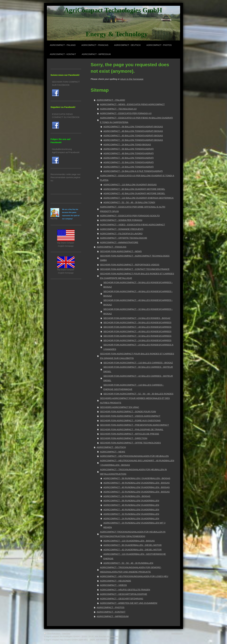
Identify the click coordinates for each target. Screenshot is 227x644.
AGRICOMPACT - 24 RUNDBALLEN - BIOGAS (127, 496)
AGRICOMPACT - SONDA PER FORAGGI (121, 220)
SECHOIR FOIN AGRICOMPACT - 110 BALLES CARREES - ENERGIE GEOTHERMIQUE (134, 387)
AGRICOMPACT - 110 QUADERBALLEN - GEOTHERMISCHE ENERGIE (135, 556)
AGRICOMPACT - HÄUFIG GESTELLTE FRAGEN (125, 590)
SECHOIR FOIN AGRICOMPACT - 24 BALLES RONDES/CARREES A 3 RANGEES (138, 347)
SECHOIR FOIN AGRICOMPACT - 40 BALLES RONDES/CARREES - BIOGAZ (138, 302)
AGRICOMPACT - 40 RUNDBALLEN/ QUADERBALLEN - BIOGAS (137, 487)
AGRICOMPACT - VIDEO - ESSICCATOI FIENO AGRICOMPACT (132, 225)
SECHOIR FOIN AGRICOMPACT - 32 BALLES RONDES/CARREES (137, 336)
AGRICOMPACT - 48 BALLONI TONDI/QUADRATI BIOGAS (133, 131)
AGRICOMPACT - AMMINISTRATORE (119, 242)
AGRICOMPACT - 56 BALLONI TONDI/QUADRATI (129, 149)
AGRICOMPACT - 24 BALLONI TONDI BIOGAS (127, 144)
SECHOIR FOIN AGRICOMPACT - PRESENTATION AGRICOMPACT (134, 425)
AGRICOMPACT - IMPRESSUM (113, 616)
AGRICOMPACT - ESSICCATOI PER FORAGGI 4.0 (126, 113)
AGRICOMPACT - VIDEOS (113, 585)
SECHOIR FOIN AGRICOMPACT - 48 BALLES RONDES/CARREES (137, 327)
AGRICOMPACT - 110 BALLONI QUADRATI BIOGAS (130, 185)
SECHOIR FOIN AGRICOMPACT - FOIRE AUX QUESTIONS (130, 420)
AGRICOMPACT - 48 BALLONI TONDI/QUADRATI (129, 153)
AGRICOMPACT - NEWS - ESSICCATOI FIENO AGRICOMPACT (132, 104)
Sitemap (66, 633)
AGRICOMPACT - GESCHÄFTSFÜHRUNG (122, 599)
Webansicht (177, 633)
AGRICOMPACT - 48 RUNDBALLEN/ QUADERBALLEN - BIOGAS (137, 483)
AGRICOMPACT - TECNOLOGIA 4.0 (118, 109)
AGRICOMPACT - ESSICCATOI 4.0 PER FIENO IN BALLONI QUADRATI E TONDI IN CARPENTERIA (136, 120)
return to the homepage (132, 79)
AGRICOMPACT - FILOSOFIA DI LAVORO (121, 234)
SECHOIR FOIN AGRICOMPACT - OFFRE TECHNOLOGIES (130, 443)
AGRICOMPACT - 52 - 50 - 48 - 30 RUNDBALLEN (128, 563)
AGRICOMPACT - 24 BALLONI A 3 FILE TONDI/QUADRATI (133, 171)
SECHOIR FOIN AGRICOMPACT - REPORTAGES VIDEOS (130, 265)
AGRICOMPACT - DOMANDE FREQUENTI (122, 229)
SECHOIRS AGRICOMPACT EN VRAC (120, 407)
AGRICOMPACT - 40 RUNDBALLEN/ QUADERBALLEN (131, 509)
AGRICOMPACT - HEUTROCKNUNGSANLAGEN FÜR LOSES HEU (134, 576)
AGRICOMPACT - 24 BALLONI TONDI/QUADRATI (129, 167)
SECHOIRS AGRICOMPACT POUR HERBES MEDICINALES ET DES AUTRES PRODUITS (135, 400)
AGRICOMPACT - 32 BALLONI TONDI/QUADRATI (129, 162)
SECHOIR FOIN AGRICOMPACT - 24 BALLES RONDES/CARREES (137, 340)
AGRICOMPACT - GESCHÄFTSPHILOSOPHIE (124, 594)
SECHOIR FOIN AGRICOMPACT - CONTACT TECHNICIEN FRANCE (135, 269)
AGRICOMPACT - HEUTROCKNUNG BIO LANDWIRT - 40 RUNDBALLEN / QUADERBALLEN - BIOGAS (137, 463)
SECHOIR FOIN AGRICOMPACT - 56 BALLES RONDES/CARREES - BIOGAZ (138, 285)
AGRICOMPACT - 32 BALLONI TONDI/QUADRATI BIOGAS (133, 140)
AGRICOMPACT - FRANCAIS (112, 247)
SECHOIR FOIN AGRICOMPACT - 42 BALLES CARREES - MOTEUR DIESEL (138, 378)
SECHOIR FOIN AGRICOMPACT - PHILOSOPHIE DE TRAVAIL (132, 429)
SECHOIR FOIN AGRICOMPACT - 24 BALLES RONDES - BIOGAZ (137, 318)
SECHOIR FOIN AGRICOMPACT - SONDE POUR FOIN (128, 411)
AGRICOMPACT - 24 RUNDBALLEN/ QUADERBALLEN (131, 518)
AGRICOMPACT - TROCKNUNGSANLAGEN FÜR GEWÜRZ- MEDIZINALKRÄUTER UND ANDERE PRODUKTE (131, 570)
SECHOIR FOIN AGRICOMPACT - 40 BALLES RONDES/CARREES (137, 331)
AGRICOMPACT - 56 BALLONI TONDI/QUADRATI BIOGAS (133, 127)
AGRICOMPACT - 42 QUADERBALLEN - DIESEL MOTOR (132, 550)
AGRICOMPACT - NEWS (113, 452)
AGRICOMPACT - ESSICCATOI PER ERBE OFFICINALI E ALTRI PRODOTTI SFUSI (133, 209)
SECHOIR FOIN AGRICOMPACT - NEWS (121, 251)
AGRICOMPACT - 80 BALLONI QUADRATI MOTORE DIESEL (134, 189)
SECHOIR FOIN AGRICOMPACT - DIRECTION (124, 438)
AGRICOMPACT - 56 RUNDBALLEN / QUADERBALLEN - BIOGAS (137, 478)
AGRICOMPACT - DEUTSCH (111, 447)
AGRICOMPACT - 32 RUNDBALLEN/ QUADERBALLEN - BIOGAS (137, 492)
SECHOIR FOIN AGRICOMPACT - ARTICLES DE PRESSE (130, 434)
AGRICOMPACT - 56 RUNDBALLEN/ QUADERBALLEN (131, 501)
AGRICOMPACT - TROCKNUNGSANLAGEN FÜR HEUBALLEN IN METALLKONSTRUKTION (133, 472)
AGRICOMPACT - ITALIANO (111, 100)
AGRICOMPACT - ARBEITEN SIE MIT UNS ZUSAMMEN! (129, 603)
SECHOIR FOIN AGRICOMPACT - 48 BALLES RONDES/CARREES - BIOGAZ (138, 294)
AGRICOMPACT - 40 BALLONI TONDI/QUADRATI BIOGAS (133, 136)
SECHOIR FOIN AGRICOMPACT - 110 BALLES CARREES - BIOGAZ (138, 363)
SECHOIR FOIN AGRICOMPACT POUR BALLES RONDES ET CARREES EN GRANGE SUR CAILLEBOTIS (137, 356)
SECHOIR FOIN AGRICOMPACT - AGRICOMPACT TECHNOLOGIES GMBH (135, 258)
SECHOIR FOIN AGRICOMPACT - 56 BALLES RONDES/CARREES (137, 322)
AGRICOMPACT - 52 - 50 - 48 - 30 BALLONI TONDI (129, 202)
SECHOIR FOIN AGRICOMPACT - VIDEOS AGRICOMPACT (130, 416)
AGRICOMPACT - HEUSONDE (116, 581)
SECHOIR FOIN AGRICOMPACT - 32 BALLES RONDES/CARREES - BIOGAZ (138, 311)
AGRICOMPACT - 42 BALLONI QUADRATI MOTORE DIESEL (134, 193)
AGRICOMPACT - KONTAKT (111, 612)
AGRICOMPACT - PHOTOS (111, 607)
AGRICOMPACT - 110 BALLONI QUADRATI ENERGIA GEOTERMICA (138, 198)
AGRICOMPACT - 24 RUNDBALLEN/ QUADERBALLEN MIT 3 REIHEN (134, 525)
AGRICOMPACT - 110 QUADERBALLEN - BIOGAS (129, 541)
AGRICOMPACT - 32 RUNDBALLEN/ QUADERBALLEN (131, 514)
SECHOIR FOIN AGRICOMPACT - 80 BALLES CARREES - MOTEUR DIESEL (138, 369)
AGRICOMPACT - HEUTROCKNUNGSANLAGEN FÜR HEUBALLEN (134, 456)
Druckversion (52, 633)
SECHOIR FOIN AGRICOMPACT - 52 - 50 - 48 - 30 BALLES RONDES (138, 394)
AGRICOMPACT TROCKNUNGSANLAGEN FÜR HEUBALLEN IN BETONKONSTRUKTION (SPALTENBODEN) (133, 534)
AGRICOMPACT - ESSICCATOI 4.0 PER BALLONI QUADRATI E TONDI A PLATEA (137, 178)
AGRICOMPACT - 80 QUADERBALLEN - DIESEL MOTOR (132, 545)
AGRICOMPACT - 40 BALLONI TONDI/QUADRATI (129, 158)
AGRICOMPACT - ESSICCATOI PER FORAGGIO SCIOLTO (130, 216)
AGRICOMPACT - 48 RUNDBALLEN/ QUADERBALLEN (131, 505)
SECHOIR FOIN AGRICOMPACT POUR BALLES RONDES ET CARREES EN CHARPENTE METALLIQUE (137, 276)
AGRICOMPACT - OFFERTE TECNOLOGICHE (124, 238)
